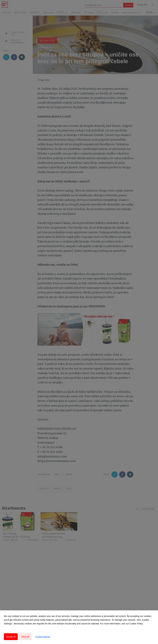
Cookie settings (43, 637)
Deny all (25, 637)
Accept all (11, 637)
